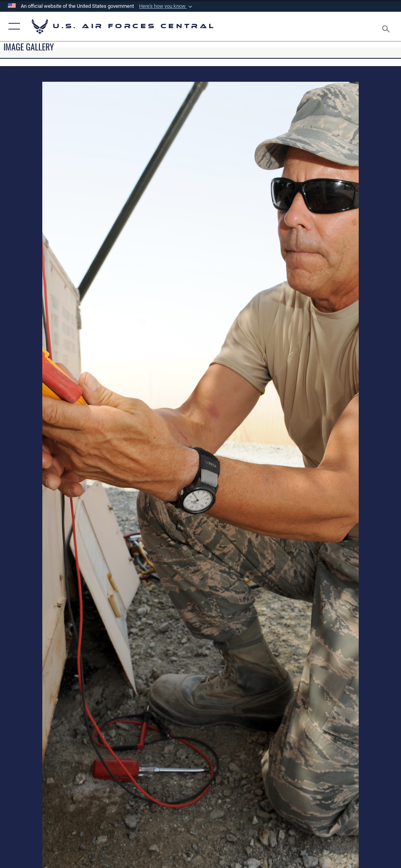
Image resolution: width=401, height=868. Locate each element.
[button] (166, 6)
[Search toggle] (387, 26)
